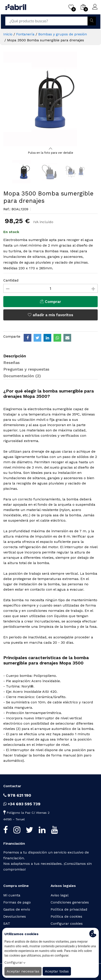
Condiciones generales (70, 902)
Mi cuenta (12, 895)
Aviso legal (60, 895)
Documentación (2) (22, 376)
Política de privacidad (69, 909)
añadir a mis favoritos (50, 315)
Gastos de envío (17, 909)
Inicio (8, 34)
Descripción (15, 356)
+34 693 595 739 (22, 804)
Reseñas (11, 363)
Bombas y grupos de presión (63, 34)
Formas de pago (17, 902)
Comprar (50, 302)
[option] (50, 99)
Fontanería (25, 34)
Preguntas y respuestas (26, 369)
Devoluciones (15, 916)
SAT (7, 924)
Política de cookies (66, 916)
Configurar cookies (67, 924)
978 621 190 (17, 795)
